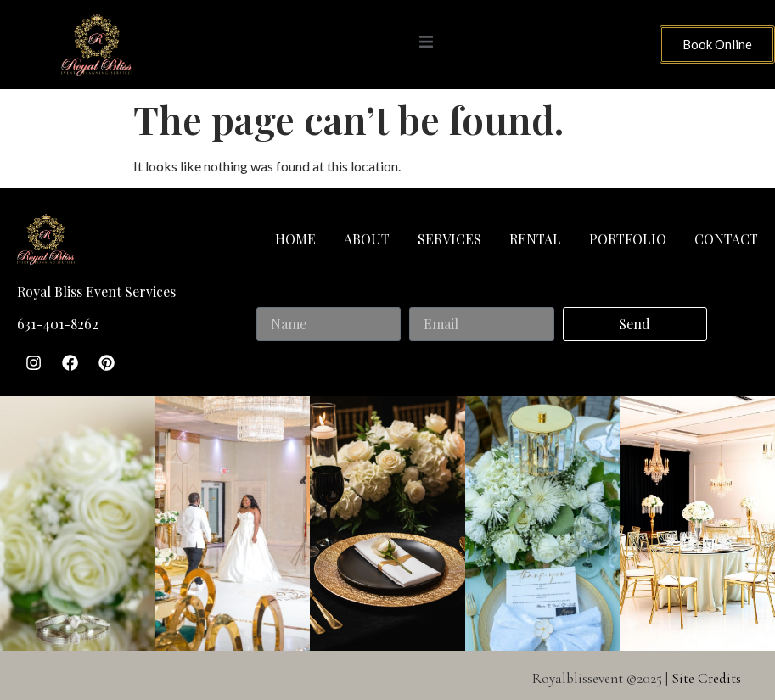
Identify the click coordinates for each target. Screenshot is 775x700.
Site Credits (706, 677)
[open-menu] (426, 44)
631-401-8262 (58, 324)
